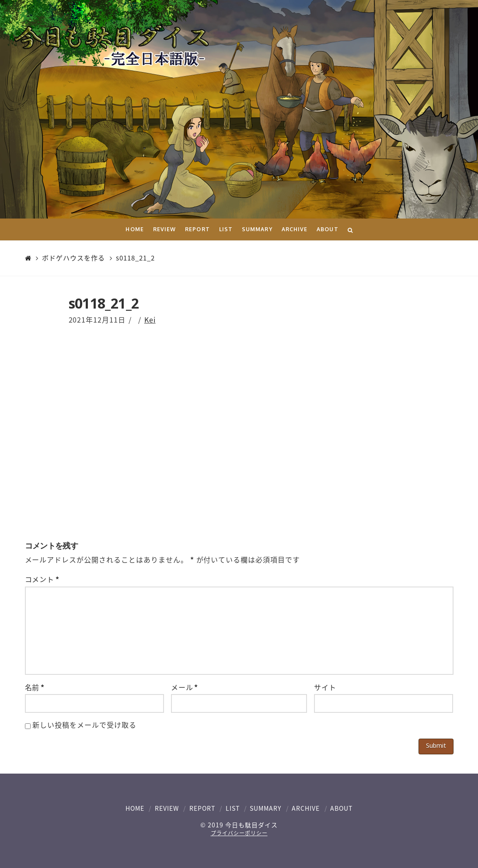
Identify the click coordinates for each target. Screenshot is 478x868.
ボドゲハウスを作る (73, 258)
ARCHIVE (306, 808)
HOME (135, 808)
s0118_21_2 (135, 258)
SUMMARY (265, 808)
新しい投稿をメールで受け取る (84, 725)
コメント (42, 579)
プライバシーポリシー (239, 833)
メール (185, 687)
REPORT (202, 808)
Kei (150, 319)
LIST (233, 808)
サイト (325, 687)
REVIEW (167, 808)
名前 (35, 687)
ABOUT (341, 808)
